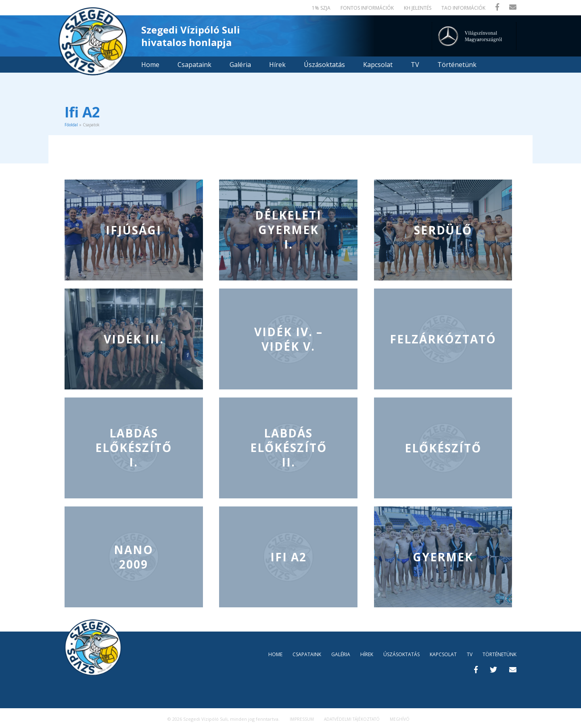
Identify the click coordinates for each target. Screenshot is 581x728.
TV (415, 65)
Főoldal (71, 125)
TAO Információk (463, 8)
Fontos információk (367, 8)
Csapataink (194, 65)
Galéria (240, 65)
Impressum (302, 719)
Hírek (277, 65)
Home (150, 65)
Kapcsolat (378, 65)
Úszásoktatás (324, 65)
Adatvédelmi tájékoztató (352, 719)
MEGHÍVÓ (400, 719)
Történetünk (457, 65)
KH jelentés (418, 8)
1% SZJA (321, 8)
